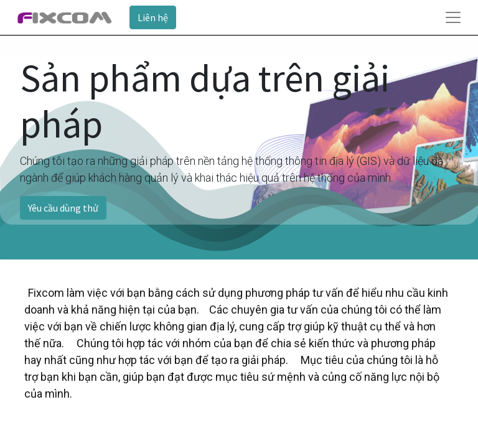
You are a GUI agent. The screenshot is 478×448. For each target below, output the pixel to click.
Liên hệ (153, 17)
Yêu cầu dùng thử (63, 208)
